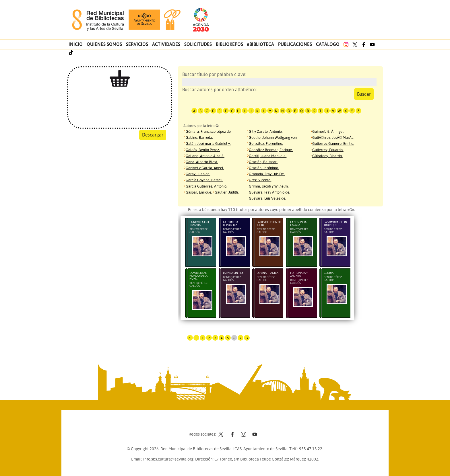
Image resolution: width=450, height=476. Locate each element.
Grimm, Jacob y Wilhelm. (269, 186)
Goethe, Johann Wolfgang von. (273, 137)
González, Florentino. (266, 143)
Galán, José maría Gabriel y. (208, 143)
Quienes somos (104, 44)
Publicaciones (295, 44)
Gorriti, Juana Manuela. (268, 156)
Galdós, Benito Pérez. (203, 150)
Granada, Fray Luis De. (267, 174)
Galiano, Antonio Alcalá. (205, 156)
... (196, 338)
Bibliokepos (229, 44)
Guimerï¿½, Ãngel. (328, 131)
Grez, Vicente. (260, 180)
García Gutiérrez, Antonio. (206, 186)
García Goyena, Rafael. (204, 180)
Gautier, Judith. (227, 192)
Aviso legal (234, 423)
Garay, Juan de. (198, 174)
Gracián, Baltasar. (263, 162)
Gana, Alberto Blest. (202, 162)
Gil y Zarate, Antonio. (266, 131)
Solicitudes (198, 44)
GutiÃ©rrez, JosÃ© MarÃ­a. (333, 137)
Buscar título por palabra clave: (278, 79)
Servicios (137, 44)
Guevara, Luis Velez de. (267, 198)
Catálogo (328, 44)
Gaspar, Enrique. (199, 192)
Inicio (76, 44)
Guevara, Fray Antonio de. (269, 192)
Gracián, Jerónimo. (264, 168)
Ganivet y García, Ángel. (205, 168)
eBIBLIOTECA (260, 44)
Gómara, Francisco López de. (209, 131)
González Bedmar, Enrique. (271, 150)
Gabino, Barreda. (199, 137)
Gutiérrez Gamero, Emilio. (333, 143)
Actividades (166, 44)
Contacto (211, 423)
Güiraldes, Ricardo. (327, 156)
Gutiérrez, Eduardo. (328, 150)
